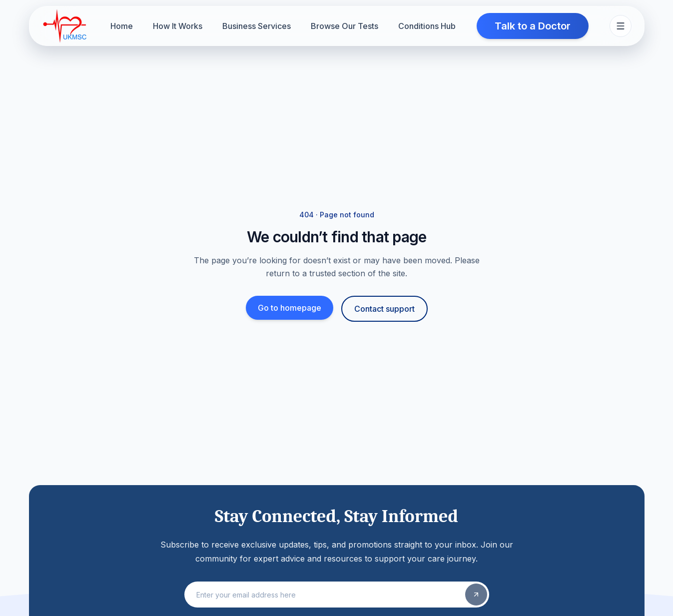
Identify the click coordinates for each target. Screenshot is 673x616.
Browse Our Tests (344, 26)
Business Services (257, 26)
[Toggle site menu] (621, 26)
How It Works (178, 26)
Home (122, 26)
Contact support (384, 309)
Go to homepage (290, 308)
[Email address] (326, 595)
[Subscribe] (476, 595)
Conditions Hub (427, 26)
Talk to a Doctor (533, 26)
